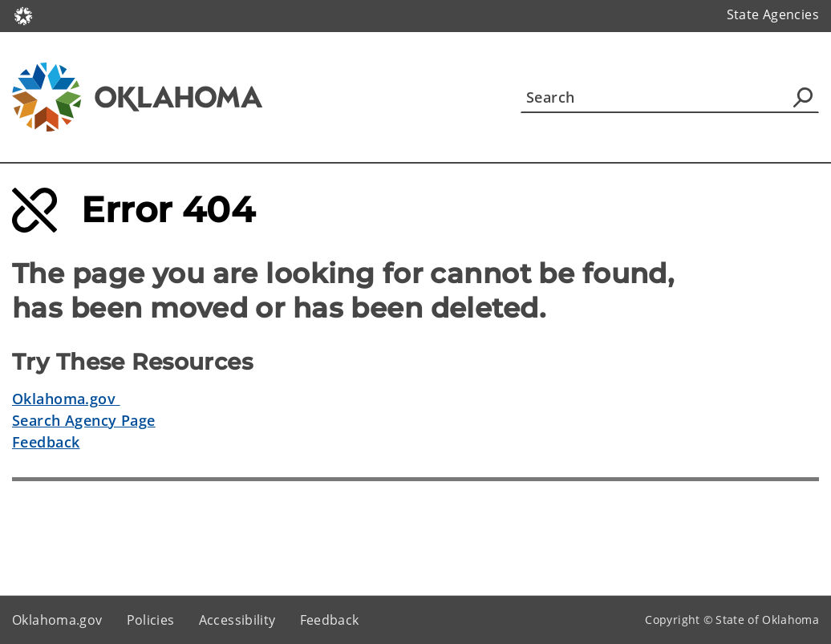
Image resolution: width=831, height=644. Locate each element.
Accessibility (237, 620)
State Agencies (773, 14)
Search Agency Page (84, 420)
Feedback (46, 442)
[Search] (670, 97)
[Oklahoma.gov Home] (23, 15)
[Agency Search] (803, 97)
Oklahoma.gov (66, 399)
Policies (151, 620)
